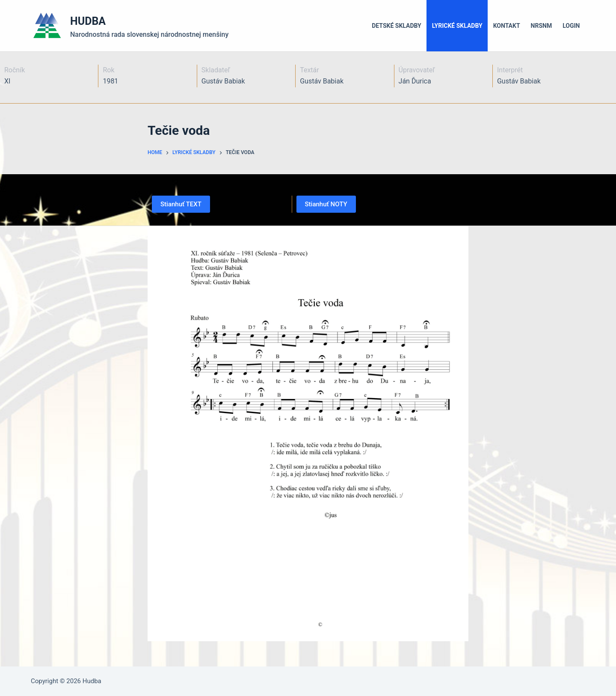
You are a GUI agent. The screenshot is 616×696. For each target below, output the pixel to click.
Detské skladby (397, 26)
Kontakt (507, 26)
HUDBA (88, 21)
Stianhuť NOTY (326, 204)
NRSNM (542, 26)
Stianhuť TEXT (181, 204)
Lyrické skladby (457, 26)
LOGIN (571, 26)
